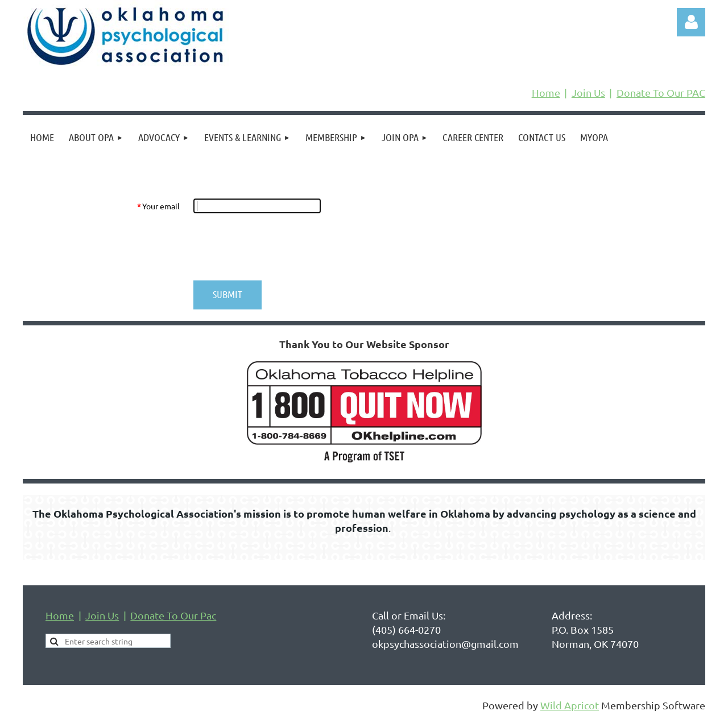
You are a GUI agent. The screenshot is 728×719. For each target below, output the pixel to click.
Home (546, 92)
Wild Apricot (570, 705)
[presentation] (280, 247)
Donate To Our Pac (173, 615)
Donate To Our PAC (661, 92)
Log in (691, 22)
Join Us (588, 92)
